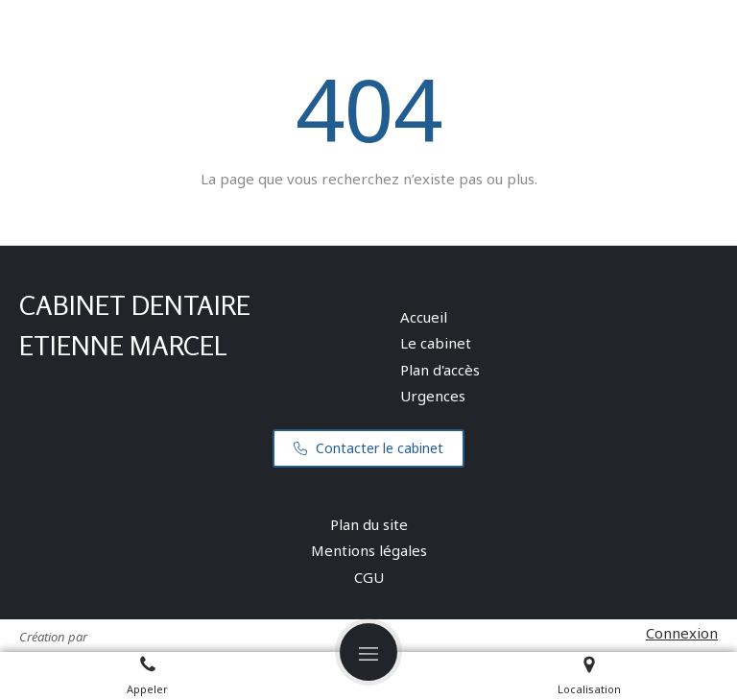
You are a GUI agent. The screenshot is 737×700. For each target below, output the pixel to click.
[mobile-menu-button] (368, 652)
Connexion (682, 633)
